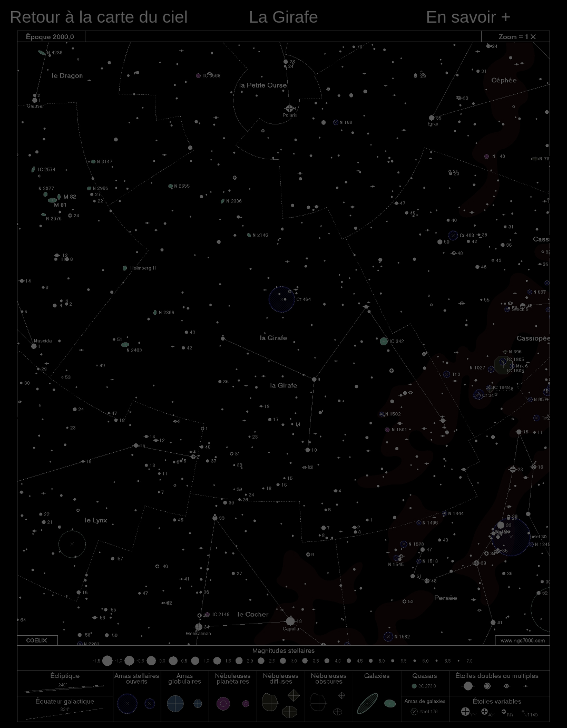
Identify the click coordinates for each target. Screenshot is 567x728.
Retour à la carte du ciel (99, 17)
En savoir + (468, 17)
